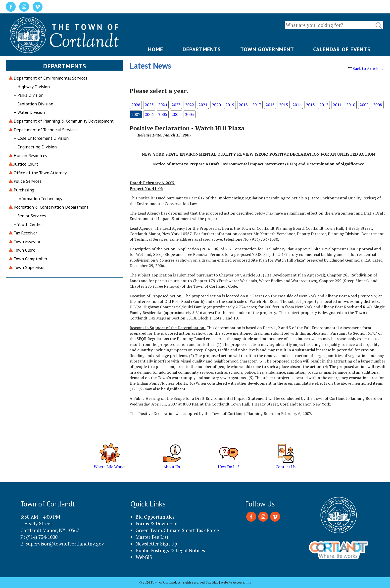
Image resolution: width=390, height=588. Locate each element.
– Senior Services (30, 216)
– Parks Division (29, 95)
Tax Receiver (25, 233)
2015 (284, 105)
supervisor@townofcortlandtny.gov (65, 544)
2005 (163, 114)
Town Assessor (27, 242)
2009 (364, 105)
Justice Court (26, 164)
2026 (136, 105)
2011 (337, 105)
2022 (190, 105)
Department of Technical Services (46, 130)
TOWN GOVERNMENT (267, 49)
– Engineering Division (35, 147)
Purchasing (24, 190)
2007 (136, 114)
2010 (351, 105)
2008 (378, 105)
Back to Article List (367, 68)
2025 (149, 105)
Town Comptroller (30, 259)
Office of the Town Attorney (40, 173)
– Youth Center (28, 224)
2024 (163, 105)
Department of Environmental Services (50, 78)
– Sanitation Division (33, 104)
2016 (270, 105)
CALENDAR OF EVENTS (342, 49)
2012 (324, 105)
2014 (297, 105)
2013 (310, 105)
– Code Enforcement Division (41, 138)
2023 (176, 105)
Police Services (27, 181)
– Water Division (29, 112)
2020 (216, 105)
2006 (149, 114)
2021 (203, 105)
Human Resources (30, 156)
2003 (190, 114)
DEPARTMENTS (202, 49)
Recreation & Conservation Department (51, 207)
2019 (230, 105)
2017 (257, 105)
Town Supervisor (29, 267)
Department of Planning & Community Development (64, 121)
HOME (156, 49)
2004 (176, 114)
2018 (243, 105)
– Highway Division (32, 87)
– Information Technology (38, 199)
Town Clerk (24, 250)
